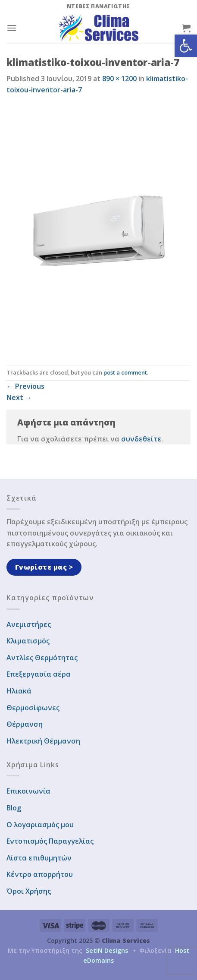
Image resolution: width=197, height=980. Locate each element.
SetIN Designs (107, 950)
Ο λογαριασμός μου (40, 825)
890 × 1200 (119, 79)
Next (19, 397)
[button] (186, 46)
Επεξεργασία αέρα (39, 674)
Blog (14, 808)
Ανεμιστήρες (29, 624)
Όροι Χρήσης (29, 891)
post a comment (125, 372)
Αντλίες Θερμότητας (42, 658)
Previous (25, 386)
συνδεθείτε (141, 439)
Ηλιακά (19, 691)
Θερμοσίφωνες (33, 708)
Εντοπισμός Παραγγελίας (50, 841)
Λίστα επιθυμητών (39, 858)
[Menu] (12, 28)
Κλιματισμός (28, 641)
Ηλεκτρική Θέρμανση (43, 741)
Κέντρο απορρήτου (40, 874)
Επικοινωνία (28, 791)
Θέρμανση (25, 724)
